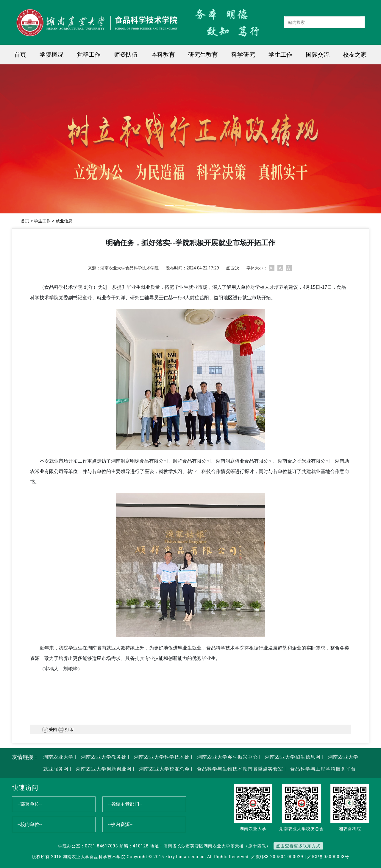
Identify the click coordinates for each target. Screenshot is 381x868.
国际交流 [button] (318, 55)
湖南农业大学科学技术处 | (163, 757)
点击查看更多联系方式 (298, 846)
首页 (20, 55)
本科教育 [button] (163, 55)
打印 (66, 729)
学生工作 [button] (280, 55)
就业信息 (64, 221)
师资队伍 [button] (126, 55)
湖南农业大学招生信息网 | (293, 757)
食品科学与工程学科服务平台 (322, 769)
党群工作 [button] (89, 55)
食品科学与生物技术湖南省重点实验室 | (242, 769)
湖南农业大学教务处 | (104, 757)
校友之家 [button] (355, 55)
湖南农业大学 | (60, 757)
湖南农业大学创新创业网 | (104, 769)
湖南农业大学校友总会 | (165, 769)
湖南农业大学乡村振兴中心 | (228, 757)
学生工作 (42, 221)
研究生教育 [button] (203, 55)
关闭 (50, 729)
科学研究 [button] (243, 55)
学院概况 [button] (51, 55)
